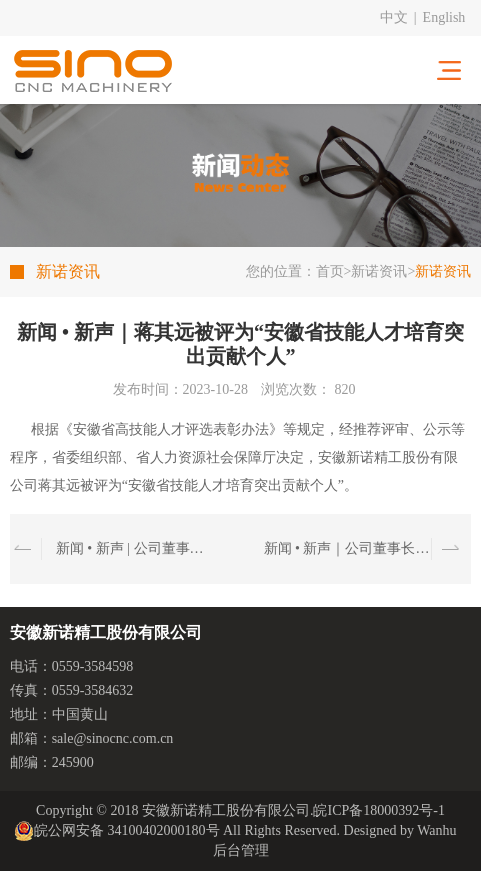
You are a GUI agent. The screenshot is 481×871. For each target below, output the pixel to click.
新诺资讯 (379, 271)
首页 (330, 271)
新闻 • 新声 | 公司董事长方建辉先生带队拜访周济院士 (130, 548)
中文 (394, 17)
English (444, 17)
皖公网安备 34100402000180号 (117, 831)
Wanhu (436, 830)
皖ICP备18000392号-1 (378, 810)
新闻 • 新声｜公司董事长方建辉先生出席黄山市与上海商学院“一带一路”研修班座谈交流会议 (347, 548)
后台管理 (241, 850)
